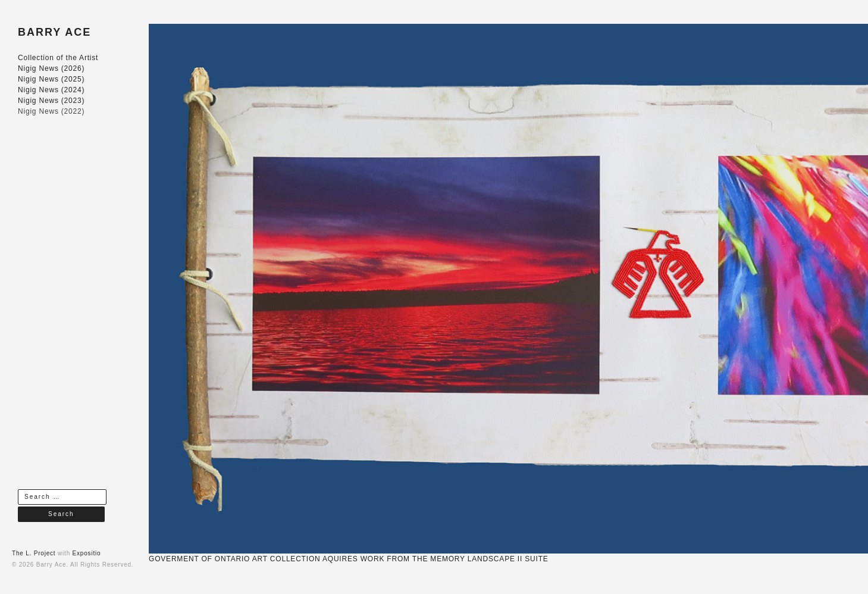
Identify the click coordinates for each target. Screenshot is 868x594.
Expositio (87, 553)
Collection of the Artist (58, 58)
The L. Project (34, 553)
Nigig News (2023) (51, 101)
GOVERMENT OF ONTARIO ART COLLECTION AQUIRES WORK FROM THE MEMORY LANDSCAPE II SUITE (349, 559)
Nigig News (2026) (51, 68)
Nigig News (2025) (51, 79)
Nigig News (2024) (51, 90)
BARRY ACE (54, 32)
